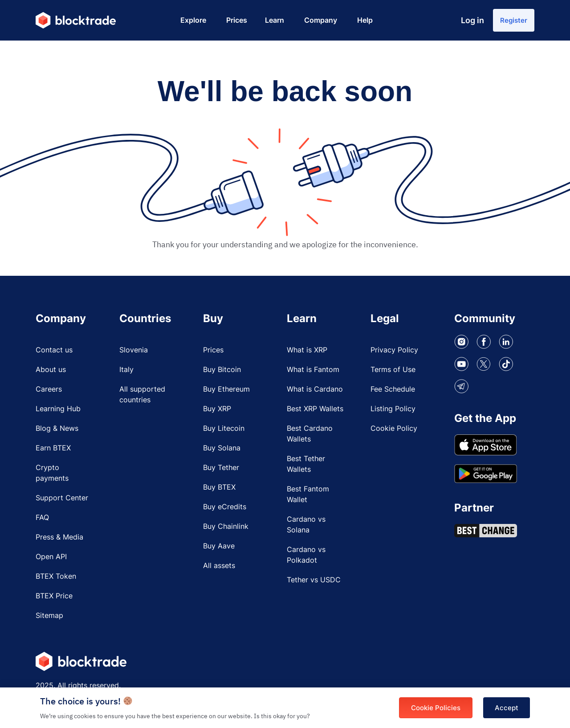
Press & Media (59, 539)
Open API (51, 559)
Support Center (62, 500)
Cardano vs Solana (306, 527)
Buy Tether (221, 470)
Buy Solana (222, 450)
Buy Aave (219, 548)
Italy (126, 372)
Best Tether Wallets (306, 466)
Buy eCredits (225, 509)
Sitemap (49, 618)
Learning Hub (58, 411)
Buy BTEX (219, 489)
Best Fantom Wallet (308, 496)
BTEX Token (56, 578)
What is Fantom (313, 372)
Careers (49, 391)
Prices (213, 352)
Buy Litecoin (224, 430)
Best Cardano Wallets (310, 436)
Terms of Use (393, 372)
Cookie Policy (394, 430)
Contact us (54, 352)
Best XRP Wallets (315, 411)
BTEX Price (54, 598)
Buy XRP (217, 411)
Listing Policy (393, 411)
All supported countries (142, 397)
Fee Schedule (393, 391)
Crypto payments (52, 475)
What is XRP (307, 352)
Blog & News (57, 430)
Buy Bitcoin (222, 372)
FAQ (42, 519)
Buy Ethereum (226, 391)
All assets (219, 568)
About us (51, 372)
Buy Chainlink (226, 528)
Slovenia (134, 352)
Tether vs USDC (314, 582)
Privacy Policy (394, 352)
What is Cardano (315, 391)
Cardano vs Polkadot (306, 557)
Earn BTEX (53, 450)
